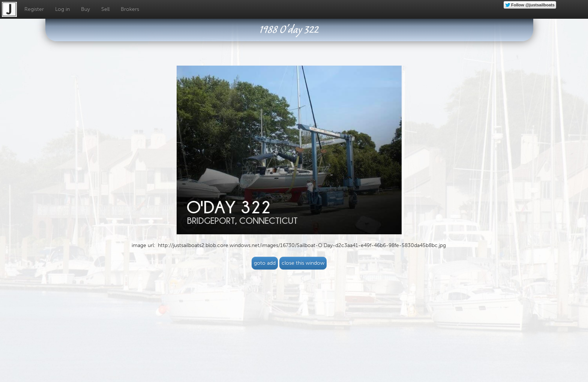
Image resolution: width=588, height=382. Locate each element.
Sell (105, 9)
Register (34, 9)
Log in (62, 9)
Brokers (130, 9)
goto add (265, 263)
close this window (303, 263)
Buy (85, 9)
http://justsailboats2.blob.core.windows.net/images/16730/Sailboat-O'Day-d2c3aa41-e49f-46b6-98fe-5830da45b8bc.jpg (302, 245)
